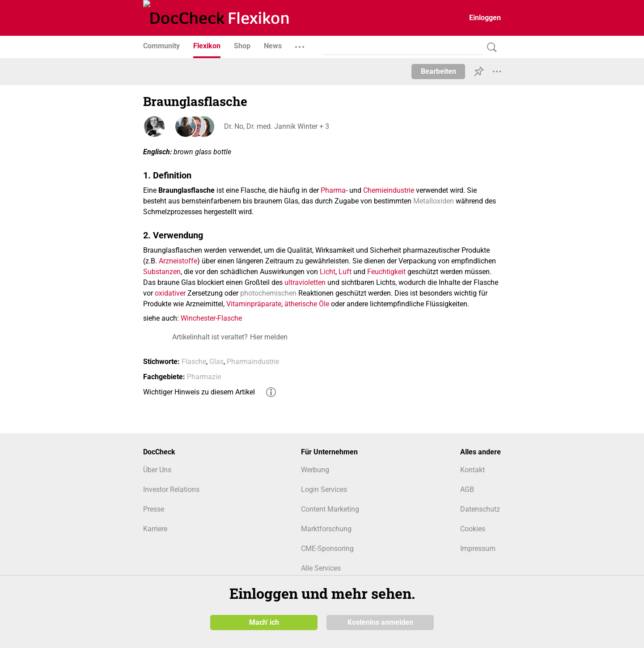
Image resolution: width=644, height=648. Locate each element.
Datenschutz (480, 509)
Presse (154, 509)
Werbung (315, 470)
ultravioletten (305, 282)
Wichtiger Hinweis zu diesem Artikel (199, 392)
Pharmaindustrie (253, 362)
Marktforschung (326, 529)
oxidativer (170, 293)
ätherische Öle (307, 304)
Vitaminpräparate (254, 304)
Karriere (155, 529)
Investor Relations (171, 489)
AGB (467, 489)
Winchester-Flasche (211, 318)
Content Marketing (330, 509)
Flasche (194, 362)
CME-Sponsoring (327, 548)
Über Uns (157, 470)
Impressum (478, 548)
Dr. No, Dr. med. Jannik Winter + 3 (276, 126)
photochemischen (268, 293)
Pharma (333, 190)
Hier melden (269, 337)
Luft (345, 272)
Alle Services (321, 568)
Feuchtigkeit (386, 272)
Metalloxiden (434, 201)
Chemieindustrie (389, 190)
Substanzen (162, 272)
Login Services (324, 489)
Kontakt (472, 470)
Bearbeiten (439, 71)
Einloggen (485, 18)
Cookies (473, 529)
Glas (216, 362)
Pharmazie (204, 377)
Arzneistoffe (178, 261)
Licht (328, 272)
